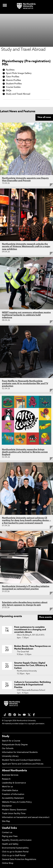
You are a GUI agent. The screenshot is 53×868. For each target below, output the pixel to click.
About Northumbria (14, 771)
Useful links (9, 828)
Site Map (6, 821)
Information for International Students (20, 752)
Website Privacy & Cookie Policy (17, 802)
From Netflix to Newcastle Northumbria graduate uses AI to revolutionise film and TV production (25, 384)
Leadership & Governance (14, 783)
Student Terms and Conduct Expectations (21, 760)
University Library (10, 756)
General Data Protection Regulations (19, 860)
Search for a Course (11, 741)
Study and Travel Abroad (18, 94)
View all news (44, 117)
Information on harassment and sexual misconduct (26, 817)
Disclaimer (7, 806)
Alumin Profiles (13, 80)
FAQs (9, 91)
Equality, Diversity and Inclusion (17, 840)
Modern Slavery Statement (14, 810)
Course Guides (13, 87)
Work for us (7, 787)
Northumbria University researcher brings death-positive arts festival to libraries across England (25, 452)
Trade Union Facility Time (14, 814)
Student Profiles (14, 84)
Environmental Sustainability (15, 848)
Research (6, 779)
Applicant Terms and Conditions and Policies (23, 764)
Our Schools (8, 749)
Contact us (7, 833)
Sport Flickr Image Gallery (19, 73)
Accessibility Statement (13, 798)
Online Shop (8, 863)
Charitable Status (10, 791)
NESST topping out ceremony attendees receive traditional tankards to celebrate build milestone (26, 315)
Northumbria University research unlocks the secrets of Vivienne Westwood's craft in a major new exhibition (26, 247)
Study (6, 736)
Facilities (10, 70)
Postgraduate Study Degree (15, 745)
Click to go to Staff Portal (14, 856)
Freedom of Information (13, 794)
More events (45, 617)
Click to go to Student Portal (15, 852)
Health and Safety (10, 844)
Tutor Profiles (13, 77)
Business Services (10, 775)
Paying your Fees (10, 836)
